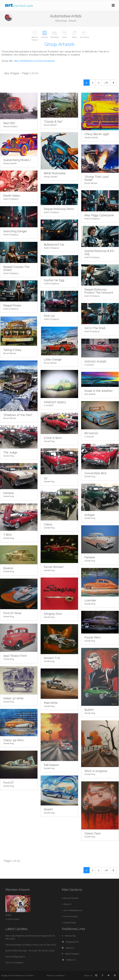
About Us (68, 948)
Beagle (8, 915)
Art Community (71, 916)
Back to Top (69, 936)
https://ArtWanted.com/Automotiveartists (34, 61)
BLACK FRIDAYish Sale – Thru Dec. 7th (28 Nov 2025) (30, 951)
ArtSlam (31, 976)
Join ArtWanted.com (73, 910)
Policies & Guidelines (56, 976)
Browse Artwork (71, 898)
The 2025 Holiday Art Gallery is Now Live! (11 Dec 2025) (31, 945)
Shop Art (67, 904)
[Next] (113, 83)
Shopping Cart (70, 942)
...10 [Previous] (106, 83)
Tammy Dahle (14, 919)
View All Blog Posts (15, 957)
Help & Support (70, 954)
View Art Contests (14, 963)
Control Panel (70, 923)
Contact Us (69, 960)
